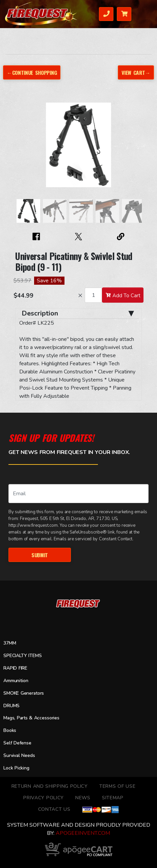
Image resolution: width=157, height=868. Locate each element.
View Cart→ (136, 72)
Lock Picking (16, 768)
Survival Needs (19, 755)
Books (10, 730)
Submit (40, 555)
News (83, 798)
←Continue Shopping (32, 72)
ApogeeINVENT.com (83, 833)
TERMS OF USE (117, 786)
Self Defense (17, 743)
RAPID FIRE (15, 668)
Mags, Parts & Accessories (32, 718)
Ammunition (16, 681)
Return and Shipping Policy (50, 786)
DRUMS (11, 706)
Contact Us (54, 809)
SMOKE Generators (24, 693)
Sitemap (113, 798)
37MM (10, 643)
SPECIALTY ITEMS (22, 656)
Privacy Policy (44, 798)
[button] (22, 148)
